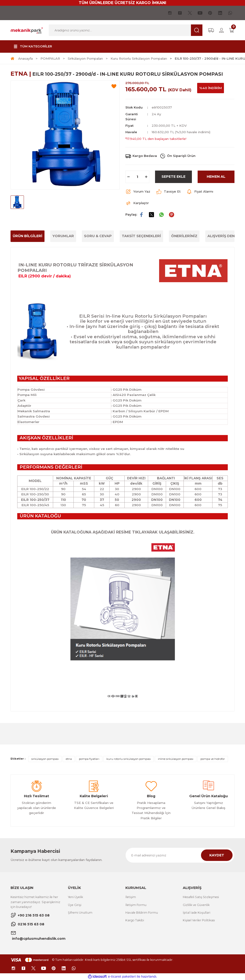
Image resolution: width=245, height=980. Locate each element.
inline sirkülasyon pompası (176, 759)
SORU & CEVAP (98, 236)
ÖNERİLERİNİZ (184, 236)
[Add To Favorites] (114, 86)
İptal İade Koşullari (197, 913)
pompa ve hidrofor (213, 759)
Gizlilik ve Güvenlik (196, 905)
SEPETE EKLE (173, 177)
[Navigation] (32, 46)
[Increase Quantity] (146, 177)
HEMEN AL (216, 177)
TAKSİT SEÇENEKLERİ (141, 236)
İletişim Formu (136, 905)
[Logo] (27, 30)
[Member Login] (221, 30)
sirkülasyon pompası (45, 759)
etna (69, 759)
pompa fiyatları (89, 759)
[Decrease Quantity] (128, 177)
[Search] (126, 30)
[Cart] (232, 30)
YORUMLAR (63, 236)
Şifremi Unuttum (80, 913)
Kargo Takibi (135, 920)
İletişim (131, 897)
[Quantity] (137, 177)
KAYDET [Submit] (217, 855)
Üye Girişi (75, 905)
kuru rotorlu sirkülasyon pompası (129, 759)
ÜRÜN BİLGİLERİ (28, 236)
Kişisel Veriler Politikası (199, 920)
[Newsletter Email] (180, 855)
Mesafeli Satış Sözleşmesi (201, 897)
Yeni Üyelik (75, 897)
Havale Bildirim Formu (142, 913)
